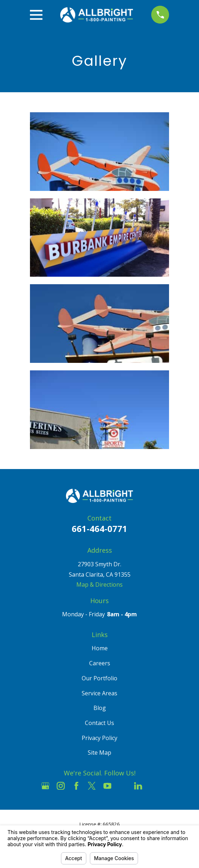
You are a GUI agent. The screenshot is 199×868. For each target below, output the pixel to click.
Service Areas (99, 693)
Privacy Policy (99, 738)
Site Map (99, 753)
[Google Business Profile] (45, 786)
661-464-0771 (99, 529)
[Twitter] (92, 786)
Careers (100, 663)
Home (100, 648)
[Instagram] (61, 786)
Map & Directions (99, 585)
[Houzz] (123, 786)
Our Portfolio (99, 678)
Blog (100, 708)
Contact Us (99, 723)
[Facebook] (76, 786)
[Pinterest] (154, 786)
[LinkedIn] (138, 786)
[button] (100, 152)
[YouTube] (107, 786)
